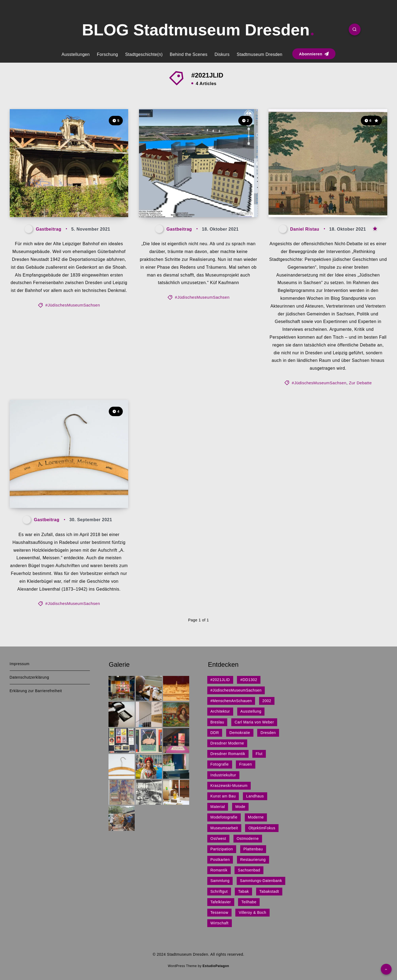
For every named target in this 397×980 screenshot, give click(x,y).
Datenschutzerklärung (29, 677)
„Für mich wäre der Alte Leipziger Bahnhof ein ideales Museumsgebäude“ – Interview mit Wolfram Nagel (68, 189)
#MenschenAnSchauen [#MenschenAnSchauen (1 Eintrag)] (231, 701)
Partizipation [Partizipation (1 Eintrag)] (222, 849)
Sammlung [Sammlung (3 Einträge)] (220, 881)
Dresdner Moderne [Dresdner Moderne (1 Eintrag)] (227, 743)
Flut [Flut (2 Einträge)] (259, 754)
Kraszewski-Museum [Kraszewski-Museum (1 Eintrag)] (229, 786)
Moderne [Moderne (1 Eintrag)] (256, 817)
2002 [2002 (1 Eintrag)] (267, 701)
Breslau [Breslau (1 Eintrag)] (217, 722)
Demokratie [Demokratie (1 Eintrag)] (240, 733)
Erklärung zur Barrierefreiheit (36, 691)
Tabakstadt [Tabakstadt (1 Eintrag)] (269, 891)
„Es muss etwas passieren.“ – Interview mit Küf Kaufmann (196, 198)
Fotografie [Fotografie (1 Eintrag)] (220, 764)
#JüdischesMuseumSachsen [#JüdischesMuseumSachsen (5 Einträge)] (236, 690)
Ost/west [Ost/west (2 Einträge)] (218, 838)
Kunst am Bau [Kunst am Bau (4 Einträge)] (223, 796)
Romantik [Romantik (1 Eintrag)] (219, 870)
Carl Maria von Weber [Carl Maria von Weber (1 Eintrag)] (254, 722)
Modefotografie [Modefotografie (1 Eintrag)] (224, 817)
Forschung (107, 54)
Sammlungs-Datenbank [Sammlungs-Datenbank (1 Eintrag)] (261, 881)
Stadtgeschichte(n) (144, 54)
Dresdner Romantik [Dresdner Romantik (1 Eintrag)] (228, 754)
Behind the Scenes (189, 54)
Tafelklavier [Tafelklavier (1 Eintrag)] (221, 902)
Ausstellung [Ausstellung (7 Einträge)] (251, 711)
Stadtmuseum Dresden (259, 54)
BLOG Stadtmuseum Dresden (198, 30)
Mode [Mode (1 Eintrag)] (240, 807)
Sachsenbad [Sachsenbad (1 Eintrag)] (249, 870)
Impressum (20, 664)
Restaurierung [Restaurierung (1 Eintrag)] (253, 860)
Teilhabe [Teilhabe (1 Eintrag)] (249, 902)
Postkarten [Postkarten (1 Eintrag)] (220, 860)
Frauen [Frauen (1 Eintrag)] (245, 764)
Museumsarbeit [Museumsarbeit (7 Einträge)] (224, 828)
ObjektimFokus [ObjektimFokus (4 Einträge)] (262, 828)
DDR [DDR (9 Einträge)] (215, 733)
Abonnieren (314, 54)
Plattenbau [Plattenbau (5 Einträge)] (253, 849)
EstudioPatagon (216, 966)
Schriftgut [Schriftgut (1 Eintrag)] (219, 891)
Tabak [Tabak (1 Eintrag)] (243, 891)
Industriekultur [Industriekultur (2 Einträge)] (223, 775)
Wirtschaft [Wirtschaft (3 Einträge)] (220, 923)
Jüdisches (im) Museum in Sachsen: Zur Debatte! (320, 198)
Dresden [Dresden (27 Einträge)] (268, 733)
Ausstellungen (76, 54)
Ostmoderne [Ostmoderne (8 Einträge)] (248, 838)
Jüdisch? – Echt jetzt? (55, 494)
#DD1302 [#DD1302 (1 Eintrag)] (249, 680)
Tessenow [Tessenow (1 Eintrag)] (219, 912)
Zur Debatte (360, 383)
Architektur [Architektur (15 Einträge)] (220, 711)
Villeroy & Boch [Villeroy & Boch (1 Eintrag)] (252, 912)
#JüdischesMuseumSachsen (73, 305)
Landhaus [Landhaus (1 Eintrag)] (255, 796)
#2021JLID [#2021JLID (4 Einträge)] (220, 680)
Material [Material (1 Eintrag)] (218, 807)
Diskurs (222, 54)
